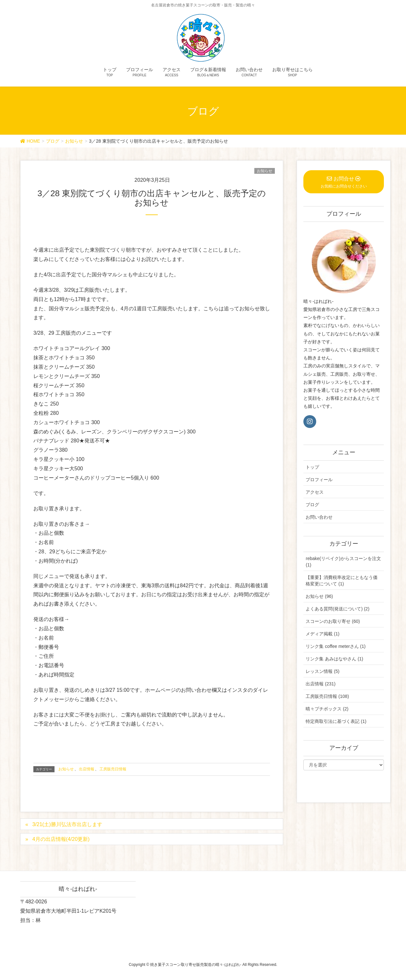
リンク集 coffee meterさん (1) (335, 646)
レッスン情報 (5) (322, 671)
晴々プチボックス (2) (327, 709)
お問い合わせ (319, 517)
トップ (312, 467)
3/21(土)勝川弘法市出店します (67, 824)
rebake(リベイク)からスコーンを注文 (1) (343, 562)
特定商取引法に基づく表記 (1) (336, 721)
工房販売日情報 (113, 769)
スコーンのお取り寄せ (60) (333, 621)
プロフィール (319, 480)
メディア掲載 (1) (322, 634)
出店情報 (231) (321, 684)
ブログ (312, 505)
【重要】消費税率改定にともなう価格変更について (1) (342, 581)
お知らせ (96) (319, 596)
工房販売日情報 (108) (327, 696)
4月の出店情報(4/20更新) (61, 839)
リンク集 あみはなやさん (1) (334, 659)
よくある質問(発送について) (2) (337, 609)
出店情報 (87, 769)
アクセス (315, 492)
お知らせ (265, 171)
